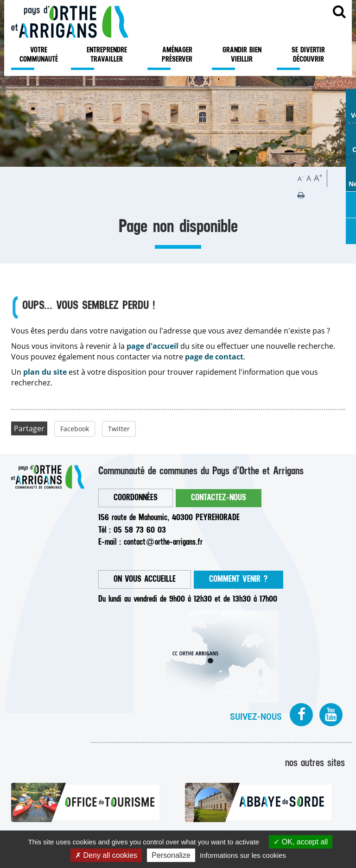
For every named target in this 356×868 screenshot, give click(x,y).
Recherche (339, 15)
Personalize (171, 855)
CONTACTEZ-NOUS (219, 498)
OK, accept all (301, 842)
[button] (301, 195)
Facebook (75, 429)
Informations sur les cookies (243, 855)
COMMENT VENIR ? (238, 579)
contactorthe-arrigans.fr (163, 542)
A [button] (301, 178)
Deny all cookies (106, 855)
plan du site (45, 372)
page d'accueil (153, 346)
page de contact (214, 357)
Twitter (119, 429)
